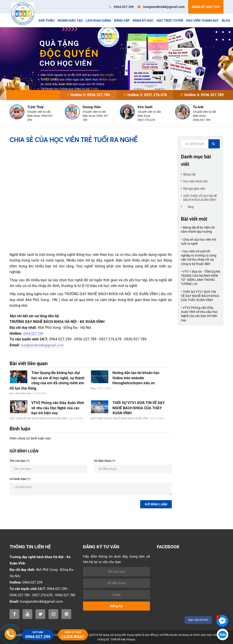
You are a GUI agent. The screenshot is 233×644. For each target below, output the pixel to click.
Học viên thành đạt (203, 20)
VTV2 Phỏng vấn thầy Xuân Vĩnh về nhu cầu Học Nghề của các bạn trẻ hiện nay (58, 408)
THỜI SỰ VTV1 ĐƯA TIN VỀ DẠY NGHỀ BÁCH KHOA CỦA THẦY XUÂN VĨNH (139, 408)
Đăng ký (116, 606)
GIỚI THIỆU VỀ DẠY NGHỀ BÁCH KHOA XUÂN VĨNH (200, 198)
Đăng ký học (143, 20)
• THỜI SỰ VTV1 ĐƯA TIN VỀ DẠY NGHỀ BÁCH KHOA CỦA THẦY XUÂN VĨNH (200, 296)
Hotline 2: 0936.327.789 (88, 95)
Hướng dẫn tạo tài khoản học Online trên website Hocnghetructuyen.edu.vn (136, 378)
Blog (226, 20)
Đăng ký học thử (206, 7)
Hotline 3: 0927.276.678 (145, 95)
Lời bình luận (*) (20, 479)
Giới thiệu (47, 20)
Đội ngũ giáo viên (194, 189)
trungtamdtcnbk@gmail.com (161, 7)
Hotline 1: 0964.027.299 (31, 95)
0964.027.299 (121, 7)
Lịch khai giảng (99, 20)
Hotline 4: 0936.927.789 (202, 95)
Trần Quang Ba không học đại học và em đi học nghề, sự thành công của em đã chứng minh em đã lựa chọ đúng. (47, 380)
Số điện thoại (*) (105, 461)
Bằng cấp (122, 20)
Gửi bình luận (156, 504)
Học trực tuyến (170, 20)
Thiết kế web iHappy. (123, 639)
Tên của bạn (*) (20, 461)
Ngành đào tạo (70, 20)
